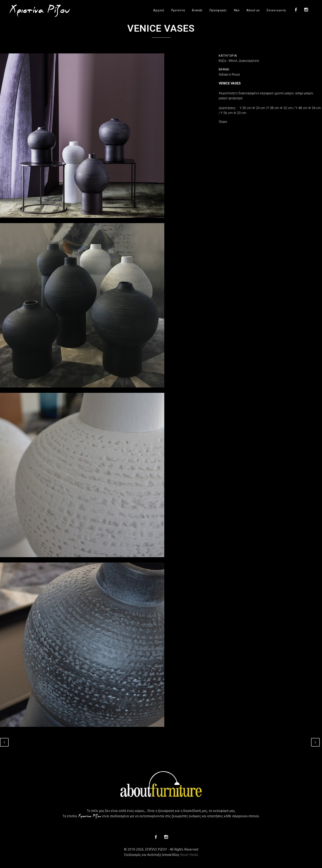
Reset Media (189, 855)
